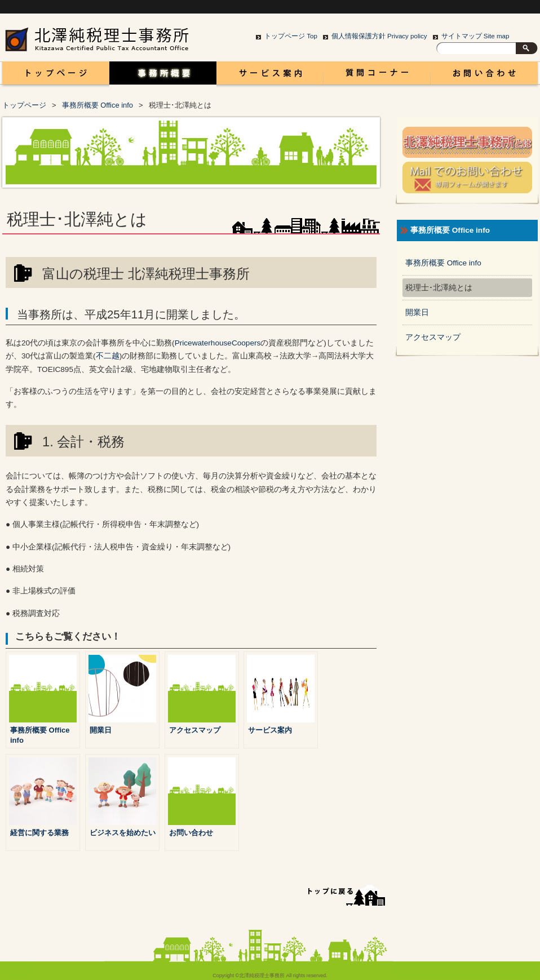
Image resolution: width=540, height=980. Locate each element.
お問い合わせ (484, 76)
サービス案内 (270, 76)
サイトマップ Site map (475, 36)
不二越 (108, 356)
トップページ (24, 105)
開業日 (417, 312)
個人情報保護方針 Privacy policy (379, 36)
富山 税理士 (54, 76)
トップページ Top (291, 36)
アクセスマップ (433, 337)
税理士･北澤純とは (439, 288)
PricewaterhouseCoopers (218, 343)
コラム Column (377, 76)
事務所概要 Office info (163, 76)
